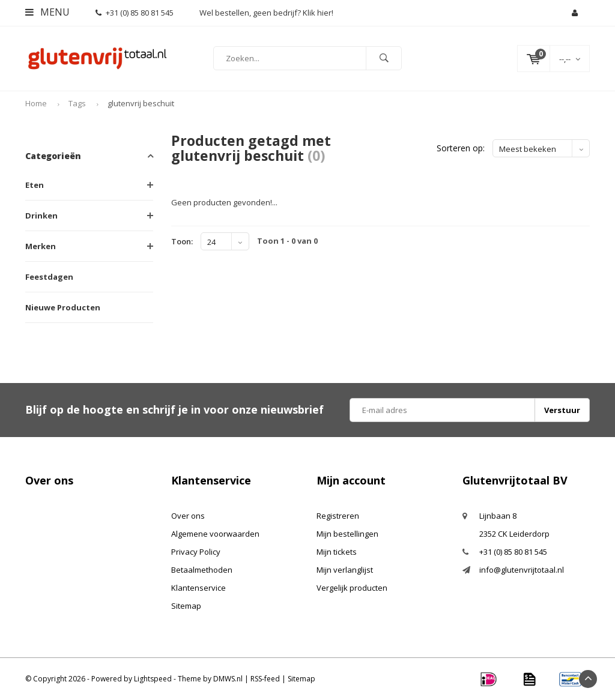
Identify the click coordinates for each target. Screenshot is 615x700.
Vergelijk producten (352, 588)
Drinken (41, 216)
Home (36, 104)
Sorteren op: (461, 149)
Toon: (182, 241)
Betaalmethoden (202, 570)
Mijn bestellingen (347, 534)
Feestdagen (49, 277)
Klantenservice (198, 588)
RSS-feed (265, 679)
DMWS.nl (228, 679)
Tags (77, 104)
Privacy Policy (196, 552)
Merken (41, 246)
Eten (35, 185)
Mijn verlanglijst (345, 570)
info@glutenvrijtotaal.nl (522, 570)
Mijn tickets (337, 552)
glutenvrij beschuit (141, 104)
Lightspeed (153, 679)
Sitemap (186, 606)
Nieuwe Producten (63, 307)
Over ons (188, 516)
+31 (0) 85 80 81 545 (135, 13)
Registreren (338, 516)
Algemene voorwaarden (215, 534)
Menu (47, 12)
